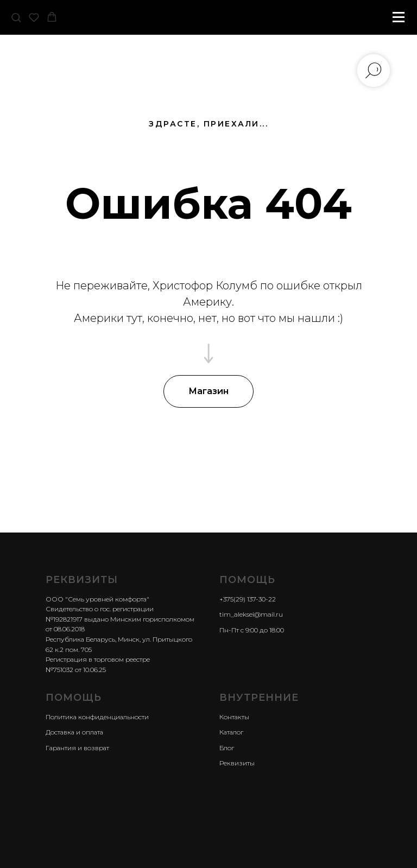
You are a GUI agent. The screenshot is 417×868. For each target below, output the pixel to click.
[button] (16, 17)
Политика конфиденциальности (97, 717)
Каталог (231, 732)
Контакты (234, 717)
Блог (227, 748)
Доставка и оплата (74, 732)
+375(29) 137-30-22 (248, 599)
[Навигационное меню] (399, 17)
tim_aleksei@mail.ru (251, 614)
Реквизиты (237, 763)
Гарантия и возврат (77, 748)
